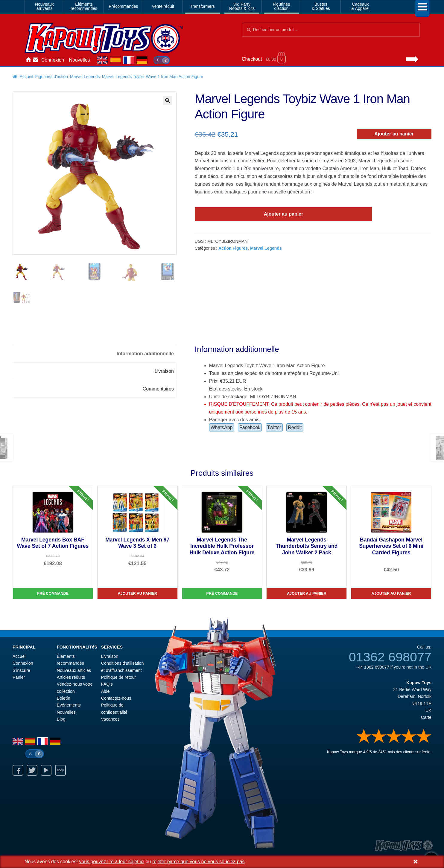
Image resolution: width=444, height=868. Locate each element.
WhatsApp (222, 427)
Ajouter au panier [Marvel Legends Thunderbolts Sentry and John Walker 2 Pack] (307, 594)
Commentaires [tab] (158, 389)
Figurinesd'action (282, 6)
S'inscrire (21, 670)
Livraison (110, 656)
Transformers (202, 6)
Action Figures (233, 248)
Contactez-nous (35, 60)
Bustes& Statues (321, 6)
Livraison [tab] (164, 371)
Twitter (274, 427)
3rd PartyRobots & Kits (242, 6)
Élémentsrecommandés (84, 6)
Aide (105, 691)
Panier (19, 677)
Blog (61, 719)
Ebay (60, 770)
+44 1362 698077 (372, 667)
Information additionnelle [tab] (145, 354)
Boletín (64, 698)
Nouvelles (80, 60)
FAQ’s (107, 684)
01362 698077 (390, 657)
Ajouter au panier (394, 134)
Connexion (53, 60)
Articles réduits (71, 677)
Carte (426, 717)
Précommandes (123, 6)
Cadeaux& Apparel (360, 6)
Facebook (250, 427)
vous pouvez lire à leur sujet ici (112, 862)
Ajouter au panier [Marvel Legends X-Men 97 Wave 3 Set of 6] (137, 594)
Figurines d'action (52, 77)
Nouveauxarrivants (44, 6)
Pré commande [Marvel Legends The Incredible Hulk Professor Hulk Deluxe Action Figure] (222, 594)
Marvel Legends (85, 77)
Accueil (28, 60)
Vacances (110, 719)
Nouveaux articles (74, 670)
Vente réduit (163, 6)
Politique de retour (119, 677)
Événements (69, 705)
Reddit (295, 427)
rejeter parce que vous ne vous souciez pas (199, 862)
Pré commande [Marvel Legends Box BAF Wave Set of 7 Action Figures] (53, 594)
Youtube (46, 770)
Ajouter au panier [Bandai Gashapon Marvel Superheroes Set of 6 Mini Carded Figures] (391, 594)
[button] (168, 100)
